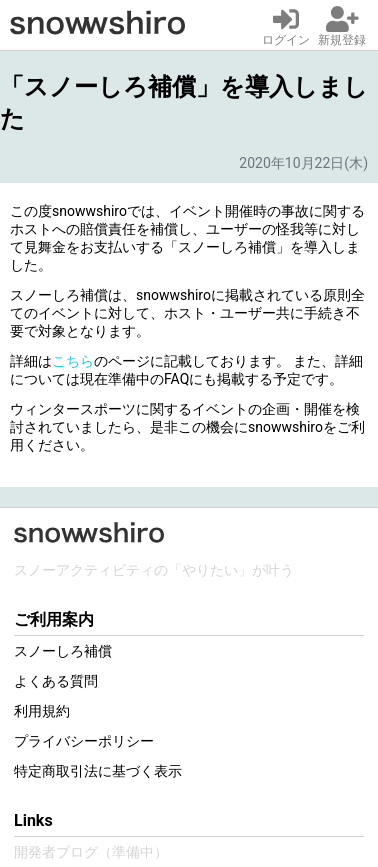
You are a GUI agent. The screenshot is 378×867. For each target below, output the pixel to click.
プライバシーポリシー (84, 741)
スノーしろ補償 (63, 651)
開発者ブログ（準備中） (91, 852)
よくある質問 (56, 681)
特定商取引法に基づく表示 (98, 771)
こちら (73, 361)
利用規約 (42, 711)
